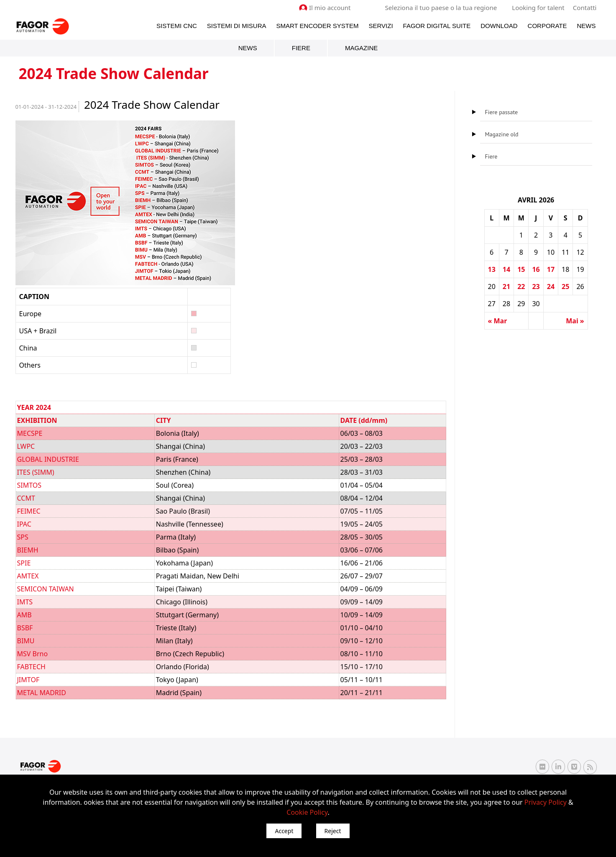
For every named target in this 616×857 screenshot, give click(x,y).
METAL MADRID (42, 693)
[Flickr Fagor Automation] (542, 767)
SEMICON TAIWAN (46, 589)
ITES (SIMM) (36, 472)
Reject (333, 831)
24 (551, 287)
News (587, 26)
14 (506, 269)
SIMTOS (29, 485)
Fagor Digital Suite (437, 26)
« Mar (498, 321)
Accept (284, 831)
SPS (23, 537)
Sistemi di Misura (237, 26)
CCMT (26, 498)
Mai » (575, 321)
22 (521, 287)
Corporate (547, 26)
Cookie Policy (307, 812)
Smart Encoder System (317, 26)
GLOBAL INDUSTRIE (48, 459)
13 (492, 269)
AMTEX (28, 576)
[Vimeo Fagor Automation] (574, 767)
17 (551, 269)
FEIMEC (29, 511)
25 (565, 287)
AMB (24, 615)
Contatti (585, 8)
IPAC (24, 524)
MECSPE (30, 433)
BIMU (26, 641)
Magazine (361, 48)
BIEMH (28, 550)
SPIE (24, 563)
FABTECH (31, 667)
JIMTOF (28, 680)
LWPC (26, 446)
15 (521, 269)
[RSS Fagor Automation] (590, 767)
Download (499, 26)
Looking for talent (538, 8)
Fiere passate (502, 112)
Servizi (381, 26)
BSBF (25, 628)
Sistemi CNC (177, 26)
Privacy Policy (546, 802)
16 (536, 269)
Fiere (301, 48)
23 (536, 287)
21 (506, 287)
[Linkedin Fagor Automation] (558, 767)
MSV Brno (33, 654)
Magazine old (502, 134)
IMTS (25, 602)
